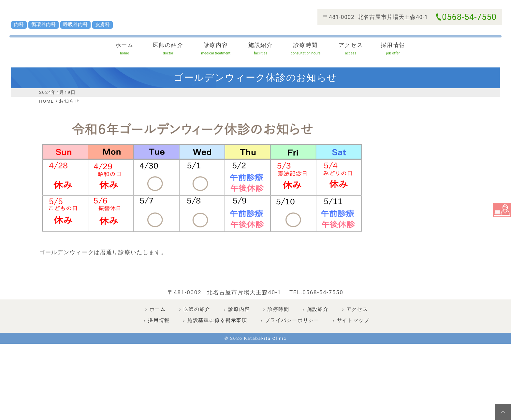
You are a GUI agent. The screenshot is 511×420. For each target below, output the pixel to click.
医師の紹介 (172, 64)
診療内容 (215, 64)
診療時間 (299, 64)
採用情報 (381, 64)
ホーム (130, 64)
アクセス (340, 64)
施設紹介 (257, 64)
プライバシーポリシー (292, 352)
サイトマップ (353, 352)
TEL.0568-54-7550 (316, 324)
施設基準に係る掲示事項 (217, 352)
